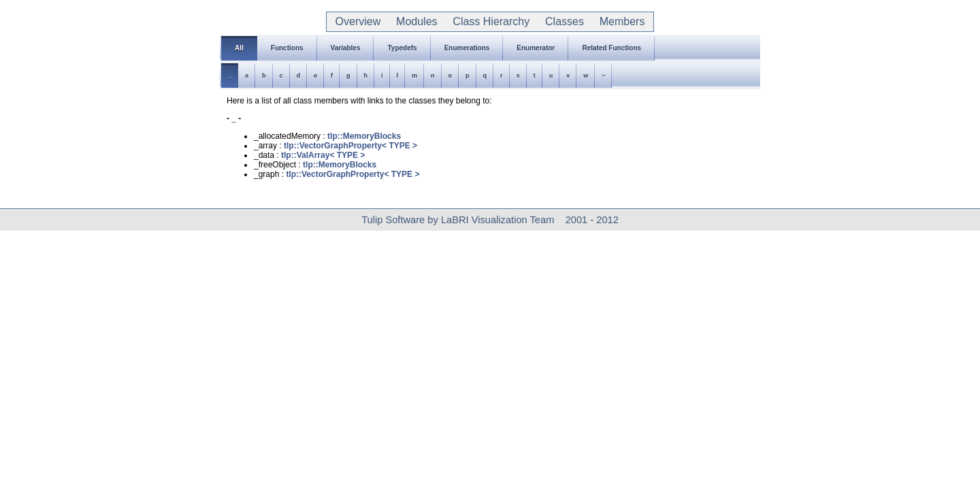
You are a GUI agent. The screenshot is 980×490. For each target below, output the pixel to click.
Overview (358, 21)
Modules (416, 21)
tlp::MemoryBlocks (364, 136)
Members (622, 21)
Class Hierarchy (491, 21)
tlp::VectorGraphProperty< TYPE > (350, 146)
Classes (565, 21)
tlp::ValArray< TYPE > (323, 155)
